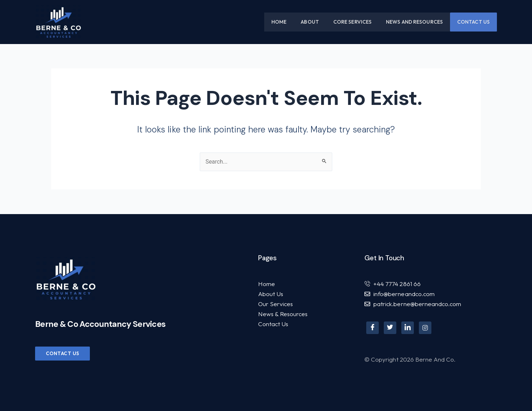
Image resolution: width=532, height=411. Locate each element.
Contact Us (473, 22)
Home (279, 22)
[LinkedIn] (408, 328)
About (310, 22)
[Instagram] (425, 328)
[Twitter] (390, 328)
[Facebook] (373, 328)
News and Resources (414, 22)
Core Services (352, 22)
